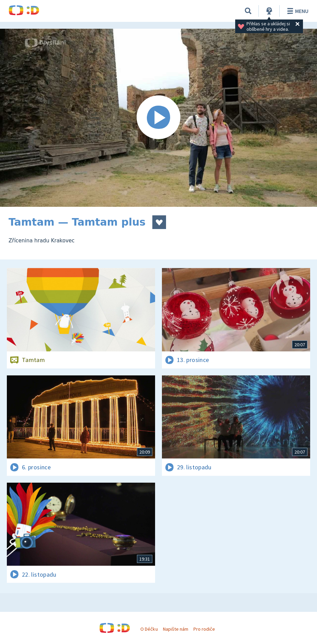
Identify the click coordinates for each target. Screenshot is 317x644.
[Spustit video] (158, 118)
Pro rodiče (204, 629)
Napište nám (176, 629)
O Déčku (149, 629)
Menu (297, 11)
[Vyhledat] (248, 11)
